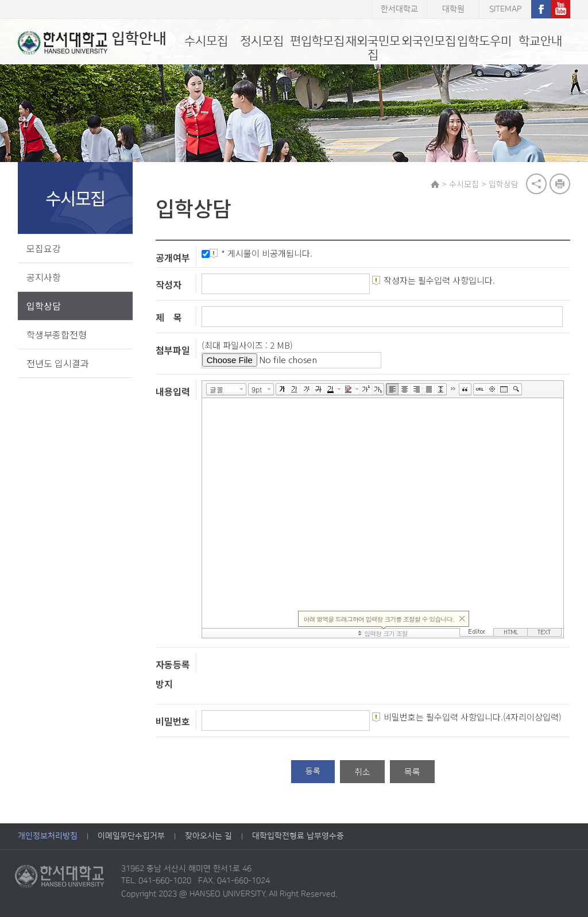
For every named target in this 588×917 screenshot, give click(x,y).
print (560, 184)
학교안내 (540, 41)
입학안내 (92, 43)
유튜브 (560, 9)
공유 (536, 184)
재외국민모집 (373, 48)
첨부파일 (173, 350)
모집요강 (44, 248)
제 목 (169, 317)
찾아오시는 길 (208, 836)
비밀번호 (173, 721)
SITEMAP (505, 9)
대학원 (453, 9)
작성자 (169, 284)
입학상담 (44, 306)
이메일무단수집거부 (131, 836)
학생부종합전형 (57, 334)
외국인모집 (429, 41)
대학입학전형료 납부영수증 (298, 836)
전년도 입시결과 (58, 363)
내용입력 (173, 391)
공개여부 (173, 257)
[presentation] (289, 676)
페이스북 (541, 9)
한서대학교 (399, 9)
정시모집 (262, 41)
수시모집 (206, 41)
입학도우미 (484, 41)
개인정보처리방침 (48, 836)
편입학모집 (317, 41)
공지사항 (44, 277)
